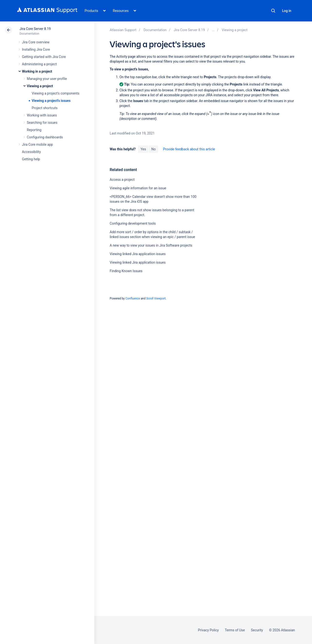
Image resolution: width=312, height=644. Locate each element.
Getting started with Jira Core (44, 57)
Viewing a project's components (56, 93)
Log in (287, 11)
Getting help (31, 159)
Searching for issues (42, 123)
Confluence (133, 298)
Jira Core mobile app (37, 144)
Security (257, 630)
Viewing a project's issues (51, 101)
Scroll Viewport (156, 298)
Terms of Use (235, 630)
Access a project (122, 180)
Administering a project (39, 64)
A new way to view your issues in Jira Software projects (151, 245)
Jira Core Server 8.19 (35, 29)
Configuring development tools (133, 223)
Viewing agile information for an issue (138, 188)
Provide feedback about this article (189, 149)
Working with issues (42, 115)
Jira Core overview (36, 42)
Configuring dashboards (45, 137)
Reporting (34, 130)
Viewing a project (40, 86)
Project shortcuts (45, 108)
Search (273, 11)
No (154, 149)
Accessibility (31, 152)
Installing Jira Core (36, 49)
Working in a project (37, 71)
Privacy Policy (208, 630)
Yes (143, 149)
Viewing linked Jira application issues (138, 254)
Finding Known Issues (126, 271)
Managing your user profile (47, 79)
